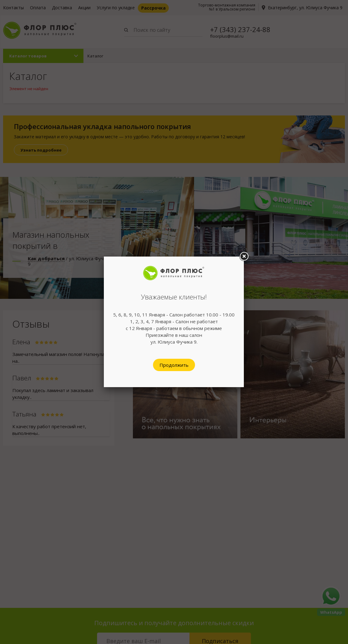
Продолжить (174, 365)
